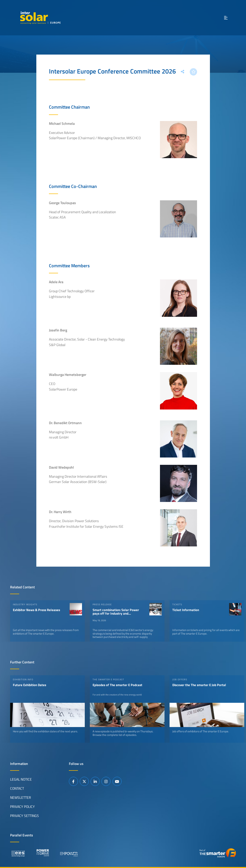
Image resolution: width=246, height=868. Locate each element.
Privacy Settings (24, 816)
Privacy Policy (22, 807)
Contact (17, 788)
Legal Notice (21, 779)
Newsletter (21, 798)
